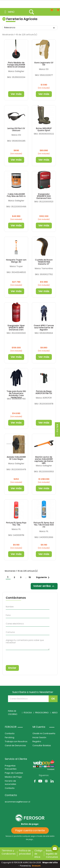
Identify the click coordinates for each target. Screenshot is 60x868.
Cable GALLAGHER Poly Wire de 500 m (16, 195)
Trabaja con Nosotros (16, 741)
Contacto (10, 733)
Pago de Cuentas (14, 773)
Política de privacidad (25, 852)
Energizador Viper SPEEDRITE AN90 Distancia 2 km (16, 328)
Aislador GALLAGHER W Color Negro (16, 458)
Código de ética (38, 854)
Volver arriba (44, 586)
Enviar (12, 668)
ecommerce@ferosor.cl (17, 802)
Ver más (16, 94)
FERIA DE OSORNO (13, 713)
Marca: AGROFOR (44, 398)
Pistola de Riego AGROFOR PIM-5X (44, 392)
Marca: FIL (16, 529)
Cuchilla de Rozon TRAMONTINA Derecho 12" (44, 262)
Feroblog (10, 737)
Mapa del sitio (50, 862)
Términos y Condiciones (9, 852)
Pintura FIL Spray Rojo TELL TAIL (16, 524)
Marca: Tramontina (44, 268)
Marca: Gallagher (16, 71)
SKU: (9, 77)
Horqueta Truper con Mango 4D (16, 261)
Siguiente (43, 578)
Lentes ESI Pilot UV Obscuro (16, 129)
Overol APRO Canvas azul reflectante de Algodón (44, 328)
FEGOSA (28, 713)
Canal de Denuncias (15, 745)
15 (30, 577)
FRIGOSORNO (42, 713)
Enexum (37, 866)
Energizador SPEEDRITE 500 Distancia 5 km (44, 196)
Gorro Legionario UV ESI (44, 64)
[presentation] (20, 656)
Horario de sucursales (10, 782)
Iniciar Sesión (39, 737)
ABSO (55, 713)
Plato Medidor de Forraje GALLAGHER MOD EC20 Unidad (16, 65)
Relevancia (30, 28)
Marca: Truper (16, 266)
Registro (37, 741)
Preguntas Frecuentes (11, 767)
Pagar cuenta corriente (30, 830)
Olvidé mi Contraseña (44, 733)
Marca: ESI (44, 69)
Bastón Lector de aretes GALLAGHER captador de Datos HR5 (44, 460)
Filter (57, 430)
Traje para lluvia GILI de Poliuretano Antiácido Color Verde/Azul (16, 394)
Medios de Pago (13, 777)
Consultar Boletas (42, 745)
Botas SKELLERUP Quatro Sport (44, 129)
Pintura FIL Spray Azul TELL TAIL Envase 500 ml (44, 525)
